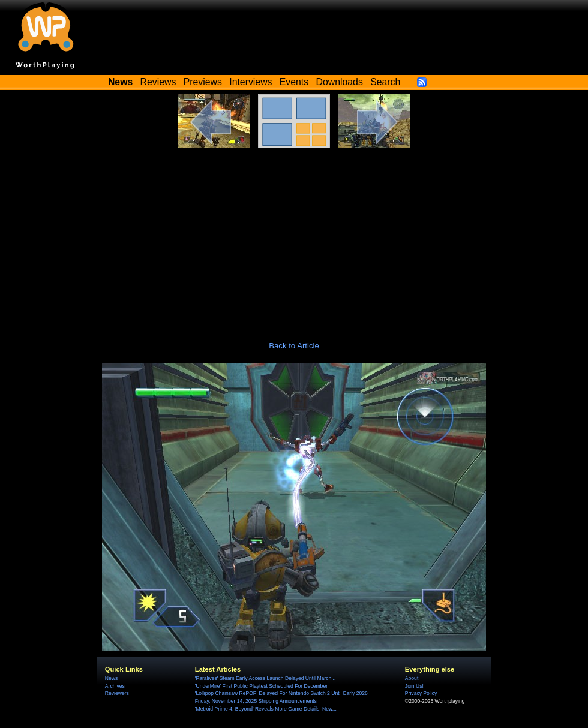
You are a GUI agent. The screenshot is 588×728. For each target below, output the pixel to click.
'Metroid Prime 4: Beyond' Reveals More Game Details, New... (266, 709)
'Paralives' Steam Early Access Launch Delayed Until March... (265, 678)
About (412, 678)
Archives (115, 686)
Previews (203, 82)
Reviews (158, 82)
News (111, 678)
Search (385, 82)
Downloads (340, 82)
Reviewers (117, 693)
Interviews (250, 82)
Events (294, 82)
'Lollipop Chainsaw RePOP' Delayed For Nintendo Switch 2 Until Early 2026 (281, 693)
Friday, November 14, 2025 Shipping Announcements (256, 701)
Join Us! (414, 686)
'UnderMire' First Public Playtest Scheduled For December (261, 686)
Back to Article (294, 346)
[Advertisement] (294, 238)
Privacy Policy (421, 693)
